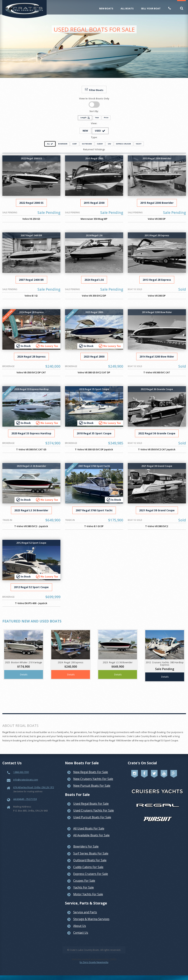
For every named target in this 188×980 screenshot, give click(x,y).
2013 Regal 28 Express (157, 280)
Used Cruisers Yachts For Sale (94, 810)
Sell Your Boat (151, 8)
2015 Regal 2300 (94, 203)
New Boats (106, 8)
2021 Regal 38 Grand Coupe (157, 510)
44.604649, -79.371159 (25, 799)
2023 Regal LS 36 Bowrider (31, 510)
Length (85, 118)
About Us (80, 926)
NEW (85, 131)
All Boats (127, 8)
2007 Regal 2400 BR (31, 280)
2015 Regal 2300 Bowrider (157, 203)
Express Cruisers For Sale (91, 874)
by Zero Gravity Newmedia (94, 962)
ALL (50, 144)
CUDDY (100, 144)
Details (24, 674)
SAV (109, 144)
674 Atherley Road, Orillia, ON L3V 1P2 (34, 787)
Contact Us (81, 933)
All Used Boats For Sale (89, 828)
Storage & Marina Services (91, 919)
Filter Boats (94, 90)
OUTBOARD (87, 144)
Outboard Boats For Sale (90, 860)
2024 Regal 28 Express (31, 357)
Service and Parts (85, 912)
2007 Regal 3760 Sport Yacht (94, 510)
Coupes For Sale (84, 881)
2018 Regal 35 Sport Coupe (94, 434)
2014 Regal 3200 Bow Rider (157, 357)
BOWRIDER (63, 144)
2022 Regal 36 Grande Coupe (157, 434)
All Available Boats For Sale (91, 835)
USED (100, 131)
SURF (75, 144)
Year (97, 118)
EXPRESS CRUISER (123, 144)
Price (106, 118)
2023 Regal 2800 (94, 357)
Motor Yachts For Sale (88, 894)
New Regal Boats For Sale (91, 772)
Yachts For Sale (84, 887)
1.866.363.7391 (21, 772)
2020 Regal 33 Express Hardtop (31, 434)
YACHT (139, 144)
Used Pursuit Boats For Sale (92, 817)
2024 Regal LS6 (94, 280)
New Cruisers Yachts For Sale (93, 779)
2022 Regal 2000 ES (31, 203)
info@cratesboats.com (26, 780)
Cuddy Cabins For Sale (88, 867)
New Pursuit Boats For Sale (92, 786)
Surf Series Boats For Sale (91, 853)
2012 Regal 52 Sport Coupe (31, 587)
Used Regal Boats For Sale (91, 804)
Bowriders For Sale (86, 846)
